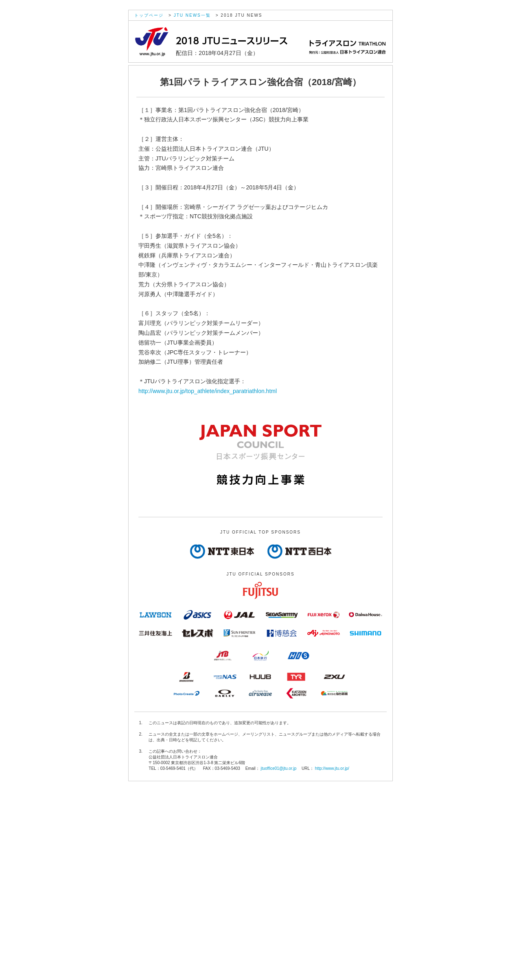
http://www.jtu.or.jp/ (332, 768)
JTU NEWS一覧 (192, 15)
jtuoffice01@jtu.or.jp (278, 768)
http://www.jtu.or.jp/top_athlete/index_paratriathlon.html (208, 391)
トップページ (149, 15)
